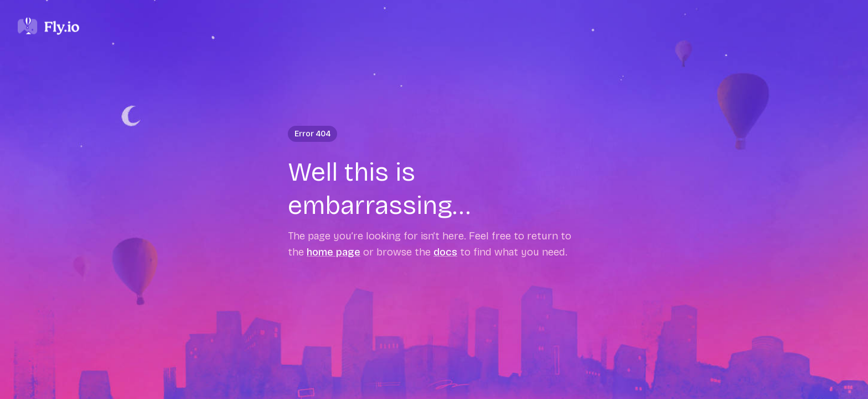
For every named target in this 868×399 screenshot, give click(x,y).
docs (445, 252)
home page (334, 252)
